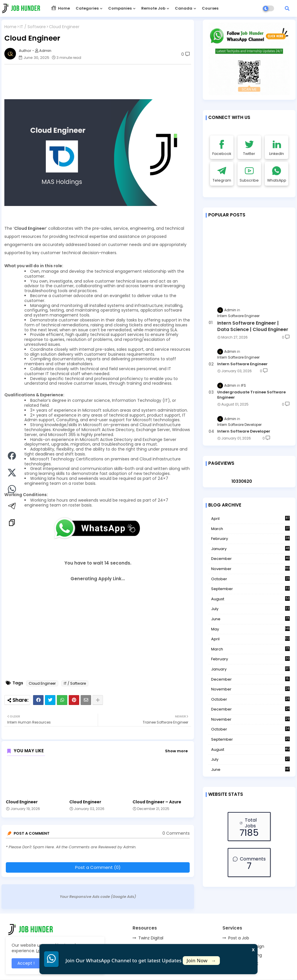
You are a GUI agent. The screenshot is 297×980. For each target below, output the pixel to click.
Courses (210, 8)
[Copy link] (12, 523)
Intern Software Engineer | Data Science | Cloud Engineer (253, 326)
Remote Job (153, 8)
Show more (176, 751)
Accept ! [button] (26, 963)
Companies (120, 8)
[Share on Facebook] (12, 457)
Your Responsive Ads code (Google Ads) (98, 897)
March (250, 529)
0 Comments (176, 833)
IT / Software (33, 27)
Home (60, 8)
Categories (87, 8)
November (250, 569)
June (250, 619)
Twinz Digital (151, 938)
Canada (184, 8)
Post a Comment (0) (98, 867)
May (250, 629)
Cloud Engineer (42, 683)
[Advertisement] (101, 82)
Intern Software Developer (244, 431)
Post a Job (239, 938)
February (250, 539)
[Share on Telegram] (12, 507)
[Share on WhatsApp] (12, 490)
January (250, 549)
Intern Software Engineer (242, 364)
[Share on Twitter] (12, 473)
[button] (287, 8)
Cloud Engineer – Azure (157, 802)
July (250, 609)
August (250, 599)
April (250, 519)
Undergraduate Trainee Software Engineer (251, 395)
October (250, 579)
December (250, 559)
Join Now (201, 960)
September (250, 589)
